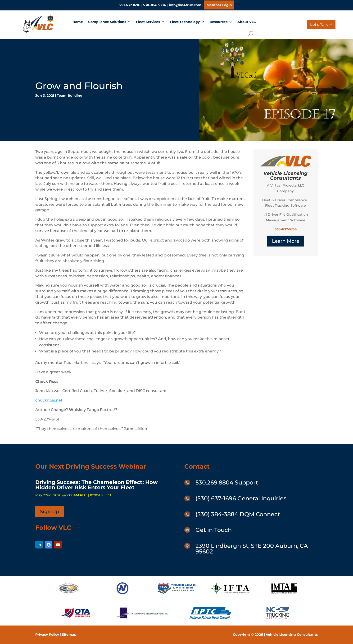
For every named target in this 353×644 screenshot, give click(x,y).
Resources (219, 22)
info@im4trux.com (185, 5)
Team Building (70, 96)
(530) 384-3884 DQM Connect (238, 514)
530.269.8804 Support (227, 482)
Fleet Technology (185, 22)
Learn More (286, 241)
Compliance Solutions (107, 22)
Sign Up (50, 512)
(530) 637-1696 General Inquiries (241, 498)
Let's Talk (319, 25)
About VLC (247, 22)
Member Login (219, 5)
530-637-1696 (286, 229)
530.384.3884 (155, 5)
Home (78, 22)
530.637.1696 (129, 5)
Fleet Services (148, 22)
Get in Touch (214, 530)
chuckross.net (49, 400)
